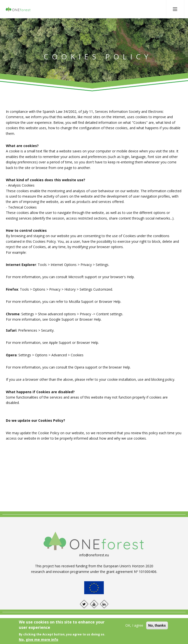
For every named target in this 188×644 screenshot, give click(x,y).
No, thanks (157, 625)
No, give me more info (39, 639)
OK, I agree (134, 625)
